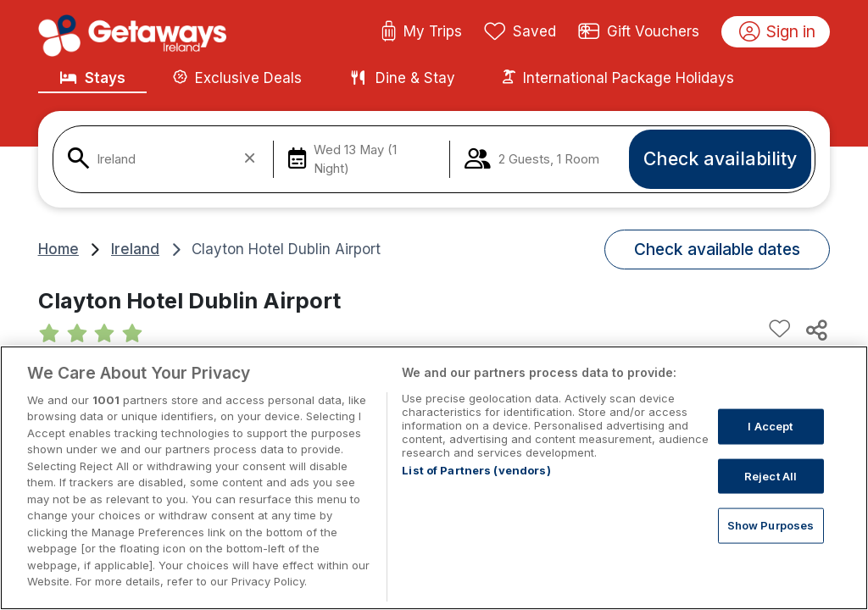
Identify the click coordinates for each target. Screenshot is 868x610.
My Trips (422, 32)
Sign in (778, 32)
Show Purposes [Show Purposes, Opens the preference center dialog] (771, 525)
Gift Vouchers (639, 32)
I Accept (770, 426)
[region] (434, 478)
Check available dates (717, 249)
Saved (520, 32)
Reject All (771, 475)
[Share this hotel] (815, 330)
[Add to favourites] (780, 330)
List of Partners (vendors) (476, 470)
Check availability (720, 158)
